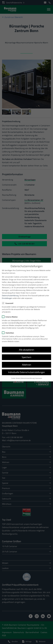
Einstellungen (7, 296)
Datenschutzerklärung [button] (28, 376)
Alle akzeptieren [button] (27, 347)
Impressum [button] (39, 376)
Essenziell (8, 301)
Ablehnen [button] (27, 362)
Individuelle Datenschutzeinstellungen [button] (26, 370)
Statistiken (9, 330)
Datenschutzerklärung (10, 293)
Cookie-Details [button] (16, 376)
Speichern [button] (26, 355)
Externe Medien (11, 314)
